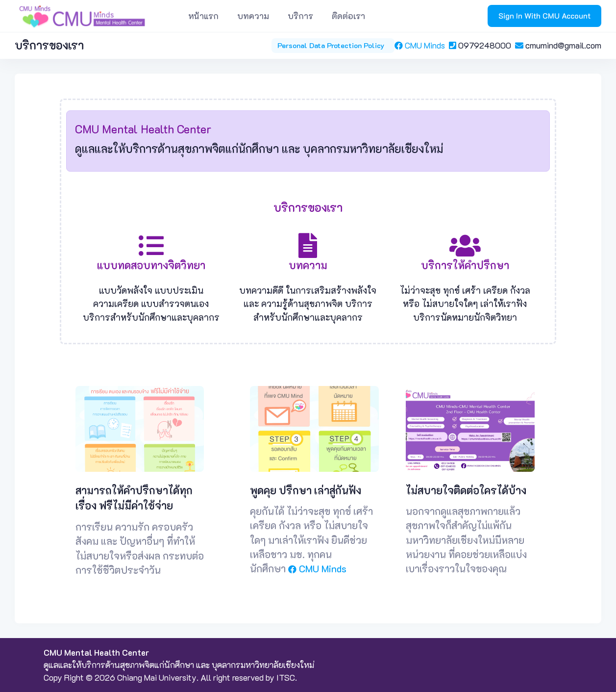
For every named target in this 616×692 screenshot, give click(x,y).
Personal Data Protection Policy (333, 45)
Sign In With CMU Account (544, 16)
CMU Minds (422, 45)
